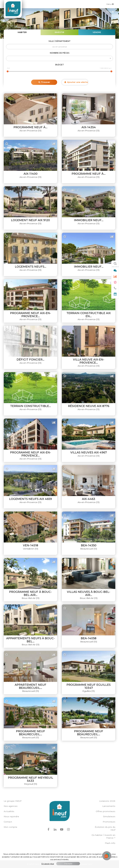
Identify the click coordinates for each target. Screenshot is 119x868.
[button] (59, 58)
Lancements (109, 806)
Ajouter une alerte (76, 82)
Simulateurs (109, 816)
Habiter (22, 32)
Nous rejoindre (11, 816)
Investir (59, 32)
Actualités (9, 811)
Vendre (97, 32)
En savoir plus (48, 864)
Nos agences (11, 806)
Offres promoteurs (106, 811)
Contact (8, 822)
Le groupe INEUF (13, 801)
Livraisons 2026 (107, 801)
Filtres (111, 13)
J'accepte (68, 864)
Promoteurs (109, 822)
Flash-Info (110, 843)
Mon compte (10, 827)
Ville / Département (59, 41)
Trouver (44, 82)
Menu (111, 4)
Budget (60, 65)
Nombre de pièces (60, 53)
